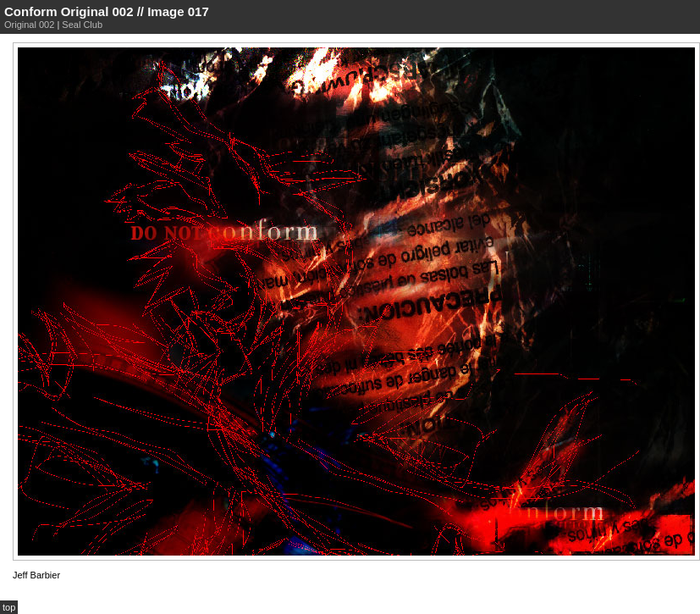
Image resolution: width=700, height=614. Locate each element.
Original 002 (29, 25)
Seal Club (82, 25)
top (9, 607)
